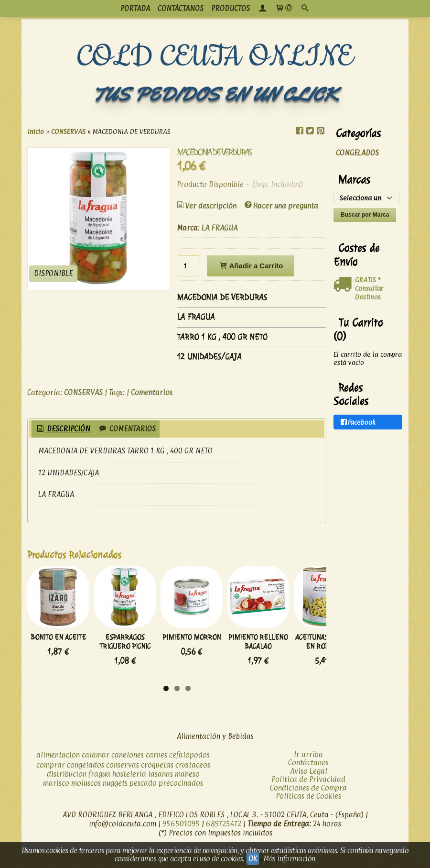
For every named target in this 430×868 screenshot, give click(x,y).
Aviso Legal (309, 773)
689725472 (224, 825)
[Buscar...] (305, 9)
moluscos (86, 785)
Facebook (357, 422)
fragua (99, 775)
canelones (128, 756)
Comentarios (152, 392)
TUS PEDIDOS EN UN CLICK (215, 94)
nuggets (115, 785)
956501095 (181, 825)
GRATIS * (368, 280)
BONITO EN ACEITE (64, 648)
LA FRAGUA (220, 228)
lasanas (161, 775)
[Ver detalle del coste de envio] (344, 285)
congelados (86, 766)
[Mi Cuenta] (262, 9)
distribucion (67, 775)
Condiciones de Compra (308, 789)
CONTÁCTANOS (181, 8)
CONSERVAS (83, 392)
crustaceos (193, 766)
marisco (56, 785)
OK (253, 859)
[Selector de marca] (366, 198)
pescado (143, 785)
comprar (51, 766)
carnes (156, 756)
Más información (289, 859)
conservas (123, 766)
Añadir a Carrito (251, 266)
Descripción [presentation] (63, 429)
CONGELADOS (357, 153)
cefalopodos (189, 756)
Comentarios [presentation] (127, 429)
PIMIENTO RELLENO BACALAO (295, 652)
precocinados (181, 785)
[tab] (63, 429)
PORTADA (135, 8)
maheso (187, 775)
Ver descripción (206, 206)
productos (231, 8)
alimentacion (58, 756)
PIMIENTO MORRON (218, 648)
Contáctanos (308, 764)
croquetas (157, 766)
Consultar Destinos (369, 292)
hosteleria (129, 775)
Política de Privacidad (308, 781)
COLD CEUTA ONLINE (215, 57)
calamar (96, 756)
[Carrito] (284, 9)
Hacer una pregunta (281, 206)
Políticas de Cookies (308, 797)
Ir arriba (308, 756)
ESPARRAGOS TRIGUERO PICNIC (140, 652)
